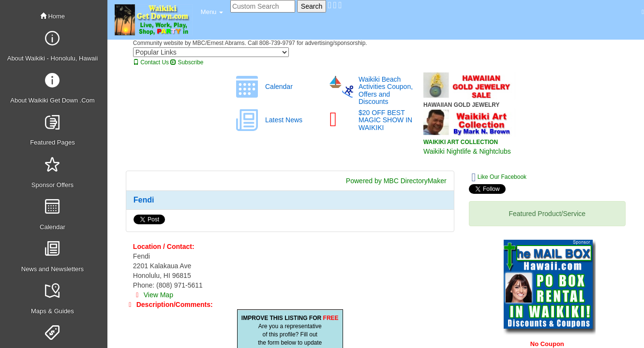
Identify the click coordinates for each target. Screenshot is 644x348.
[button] (212, 12)
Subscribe (187, 62)
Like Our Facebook (499, 177)
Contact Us (151, 62)
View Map (153, 295)
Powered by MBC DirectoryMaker (396, 181)
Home (52, 16)
